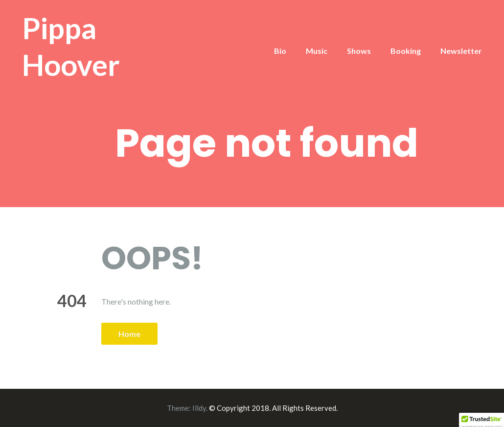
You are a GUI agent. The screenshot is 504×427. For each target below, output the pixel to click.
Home (129, 334)
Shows (359, 51)
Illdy (199, 408)
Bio (280, 51)
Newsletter (461, 51)
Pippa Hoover (71, 46)
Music (317, 51)
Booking (406, 51)
